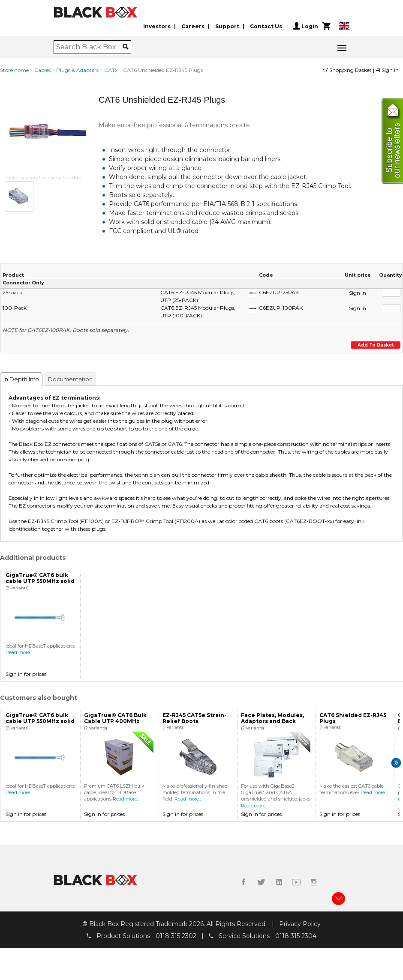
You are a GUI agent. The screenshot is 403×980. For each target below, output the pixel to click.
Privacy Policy (300, 924)
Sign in (387, 70)
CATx (111, 70)
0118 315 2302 (176, 936)
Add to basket (375, 345)
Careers (193, 26)
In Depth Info (21, 379)
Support (227, 26)
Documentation (70, 379)
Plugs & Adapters (77, 70)
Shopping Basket (348, 70)
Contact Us (266, 26)
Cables (42, 70)
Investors (157, 26)
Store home (14, 70)
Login (305, 26)
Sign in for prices (26, 674)
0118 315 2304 (296, 936)
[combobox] (89, 47)
